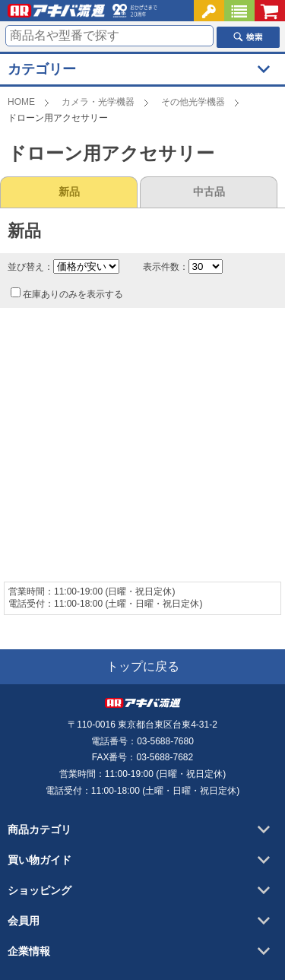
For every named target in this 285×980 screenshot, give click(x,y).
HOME (21, 102)
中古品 (209, 192)
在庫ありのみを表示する (67, 294)
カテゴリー (42, 69)
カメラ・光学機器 (98, 102)
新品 (69, 192)
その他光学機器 (193, 102)
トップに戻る (143, 666)
